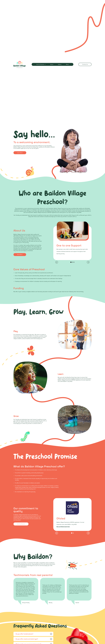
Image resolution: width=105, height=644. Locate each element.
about (52, 64)
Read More (20, 255)
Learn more (20, 153)
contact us (85, 64)
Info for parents (21, 524)
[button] (40, 64)
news (67, 64)
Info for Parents (40, 64)
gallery (60, 64)
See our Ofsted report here (63, 527)
